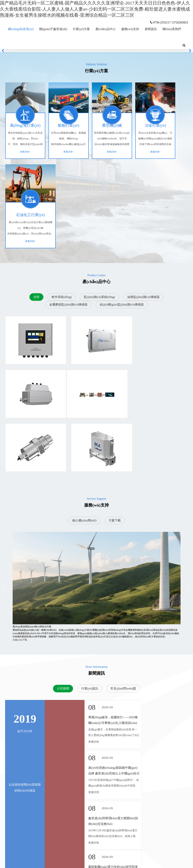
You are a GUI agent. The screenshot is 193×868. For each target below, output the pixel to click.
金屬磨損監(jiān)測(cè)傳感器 (68, 231)
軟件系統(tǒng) (62, 224)
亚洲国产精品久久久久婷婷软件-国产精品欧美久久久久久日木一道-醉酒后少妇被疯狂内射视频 (47, 866)
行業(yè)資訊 (90, 562)
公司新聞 (63, 562)
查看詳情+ (22, 168)
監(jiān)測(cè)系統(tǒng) (99, 224)
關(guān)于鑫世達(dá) (53, 44)
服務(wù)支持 (130, 44)
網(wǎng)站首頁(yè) (21, 44)
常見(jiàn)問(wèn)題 (123, 562)
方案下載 (115, 394)
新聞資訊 (151, 44)
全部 (36, 224)
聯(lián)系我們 (172, 44)
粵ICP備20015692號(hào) (147, 857)
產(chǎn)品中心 (106, 44)
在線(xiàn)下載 (20, 513)
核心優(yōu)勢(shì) (84, 394)
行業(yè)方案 (81, 44)
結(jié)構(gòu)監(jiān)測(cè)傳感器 (122, 231)
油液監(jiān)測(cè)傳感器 (143, 224)
